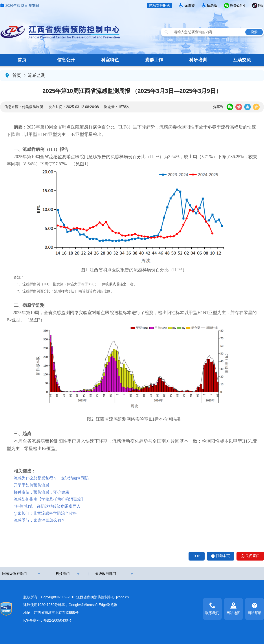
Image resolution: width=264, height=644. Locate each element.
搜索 (254, 32)
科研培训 (198, 60)
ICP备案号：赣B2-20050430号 (47, 620)
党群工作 (154, 60)
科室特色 (110, 60)
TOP (197, 556)
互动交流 (242, 60)
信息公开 (66, 60)
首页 (22, 60)
